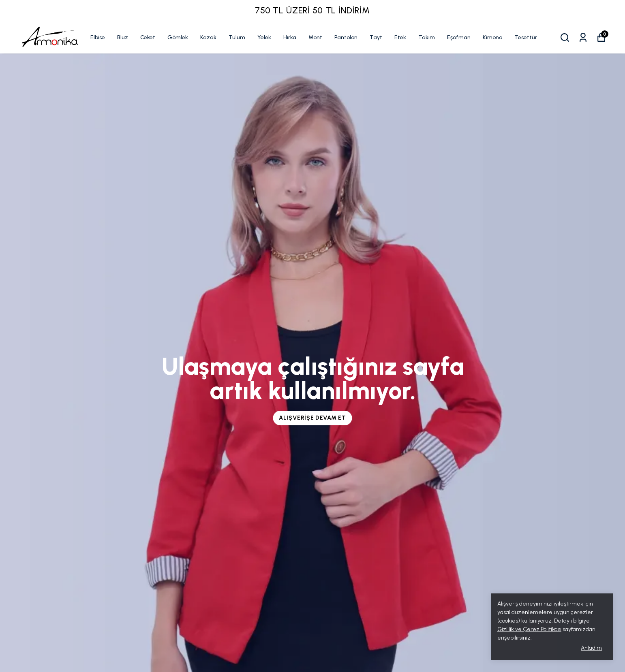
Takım (427, 37)
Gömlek (178, 37)
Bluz (123, 37)
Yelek (264, 37)
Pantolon (346, 37)
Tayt (376, 37)
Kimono (492, 37)
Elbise (98, 37)
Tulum (237, 37)
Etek (400, 37)
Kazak (208, 37)
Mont (315, 37)
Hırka (290, 37)
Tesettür (526, 37)
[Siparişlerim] (583, 37)
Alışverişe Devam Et (312, 418)
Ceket (148, 37)
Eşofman (459, 37)
